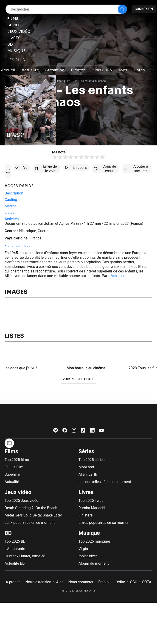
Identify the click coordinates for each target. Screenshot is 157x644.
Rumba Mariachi (92, 508)
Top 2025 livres (91, 501)
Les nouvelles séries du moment (105, 482)
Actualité (12, 482)
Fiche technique (17, 246)
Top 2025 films (17, 460)
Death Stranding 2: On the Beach (31, 508)
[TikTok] (83, 431)
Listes (14, 336)
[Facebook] (65, 431)
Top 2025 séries (92, 460)
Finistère (86, 515)
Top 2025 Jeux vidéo (21, 501)
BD (8, 533)
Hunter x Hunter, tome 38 (25, 556)
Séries (86, 451)
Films (11, 451)
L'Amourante (15, 549)
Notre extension (38, 582)
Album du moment (94, 563)
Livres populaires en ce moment (104, 523)
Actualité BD (15, 563)
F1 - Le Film (14, 467)
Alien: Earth (88, 474)
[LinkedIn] (92, 431)
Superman (13, 474)
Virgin (83, 549)
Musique (89, 533)
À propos (13, 582)
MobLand (86, 467)
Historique (62, 81)
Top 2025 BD (15, 541)
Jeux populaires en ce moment (30, 523)
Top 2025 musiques (95, 541)
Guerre (43, 231)
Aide (60, 582)
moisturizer (88, 556)
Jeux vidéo (18, 492)
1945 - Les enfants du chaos (88, 81)
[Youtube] (101, 431)
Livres (86, 492)
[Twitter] (56, 431)
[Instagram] (74, 431)
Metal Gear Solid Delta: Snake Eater (33, 515)
